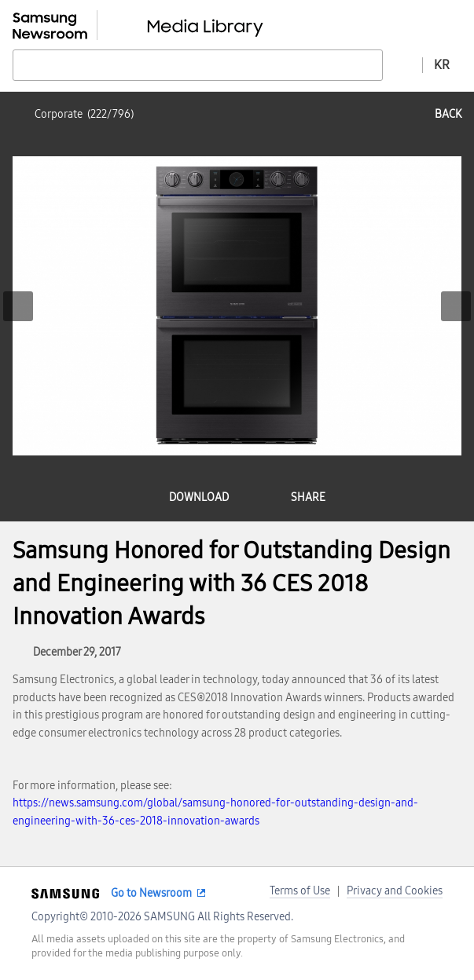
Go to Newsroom (151, 893)
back (448, 114)
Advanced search (402, 64)
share (308, 497)
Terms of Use (300, 891)
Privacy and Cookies (395, 891)
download (199, 497)
